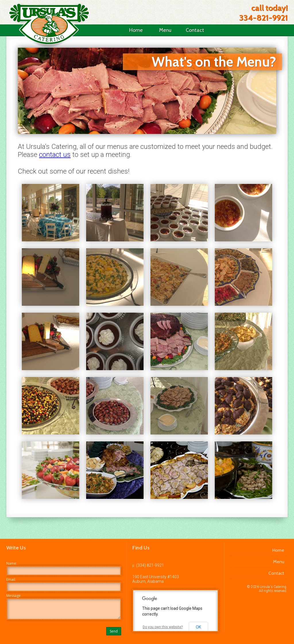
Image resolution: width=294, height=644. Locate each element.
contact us (55, 155)
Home (136, 30)
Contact (195, 30)
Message (13, 596)
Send (114, 631)
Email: (11, 579)
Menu (165, 30)
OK (198, 627)
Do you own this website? (163, 627)
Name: (12, 563)
